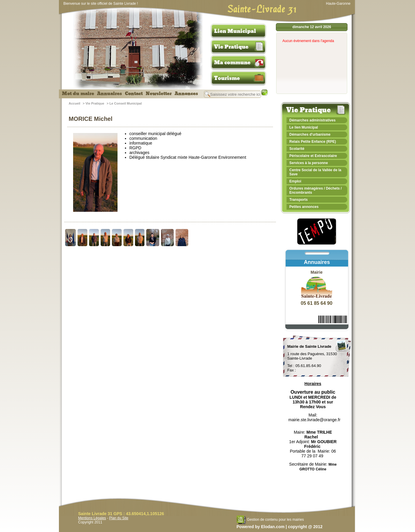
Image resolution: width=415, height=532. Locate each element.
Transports (299, 200)
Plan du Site (119, 518)
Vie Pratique (231, 47)
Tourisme (227, 78)
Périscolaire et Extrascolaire (313, 156)
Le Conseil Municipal (126, 103)
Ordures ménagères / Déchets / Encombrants (316, 190)
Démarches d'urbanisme (310, 134)
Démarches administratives (313, 120)
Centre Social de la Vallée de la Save (315, 172)
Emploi (295, 181)
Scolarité (297, 149)
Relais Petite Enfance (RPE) (313, 142)
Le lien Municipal (304, 127)
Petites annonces (304, 207)
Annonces (186, 94)
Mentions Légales (92, 518)
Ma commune (232, 63)
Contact (134, 94)
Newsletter (159, 94)
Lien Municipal (235, 31)
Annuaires (110, 94)
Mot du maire (78, 94)
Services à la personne (309, 163)
